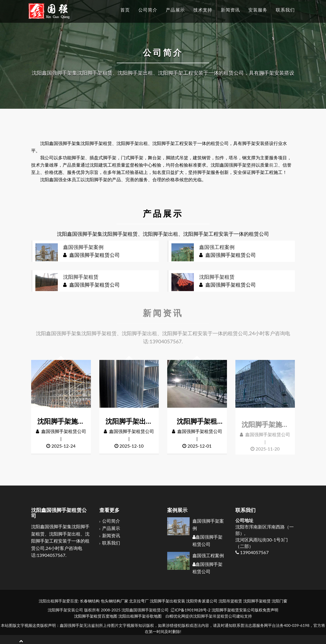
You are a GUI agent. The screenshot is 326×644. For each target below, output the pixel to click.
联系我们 (111, 543)
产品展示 (111, 528)
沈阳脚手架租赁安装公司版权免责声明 (245, 610)
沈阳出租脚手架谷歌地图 (140, 616)
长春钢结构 (90, 601)
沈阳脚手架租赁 (257, 601)
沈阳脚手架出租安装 (167, 601)
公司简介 (111, 521)
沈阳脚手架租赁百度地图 (96, 616)
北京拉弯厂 (139, 601)
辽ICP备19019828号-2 (190, 610)
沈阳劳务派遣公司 (202, 601)
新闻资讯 (111, 536)
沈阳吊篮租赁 (230, 601)
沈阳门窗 (279, 601)
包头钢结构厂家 (114, 601)
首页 (125, 10)
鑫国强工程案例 (208, 556)
